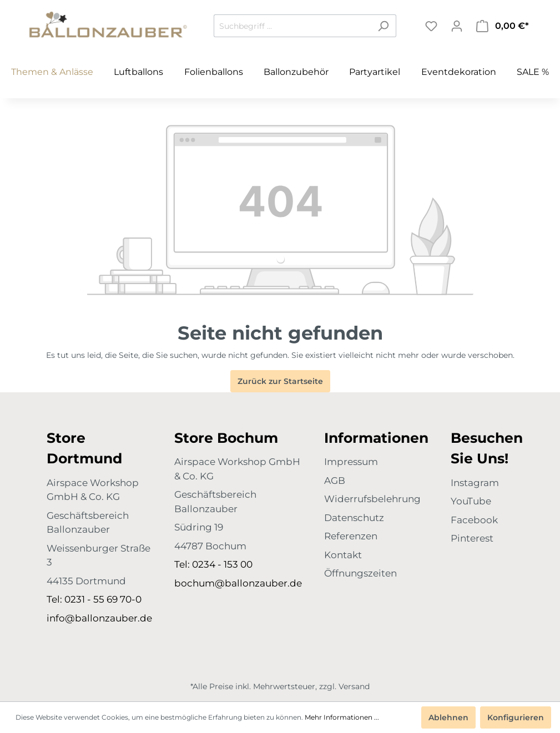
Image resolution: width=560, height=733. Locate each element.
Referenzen (351, 536)
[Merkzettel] (431, 26)
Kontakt (343, 555)
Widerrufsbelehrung (372, 499)
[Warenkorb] (503, 26)
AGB (335, 481)
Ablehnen (448, 717)
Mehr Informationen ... (342, 717)
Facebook (474, 520)
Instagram (475, 483)
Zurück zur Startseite (280, 381)
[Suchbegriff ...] (292, 26)
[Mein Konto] (457, 26)
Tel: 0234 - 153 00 (213, 564)
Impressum (351, 462)
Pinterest (472, 538)
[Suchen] (383, 26)
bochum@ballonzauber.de (238, 583)
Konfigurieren (516, 717)
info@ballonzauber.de (99, 618)
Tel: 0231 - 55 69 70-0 (94, 599)
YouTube (471, 501)
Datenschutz (354, 518)
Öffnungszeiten (360, 573)
